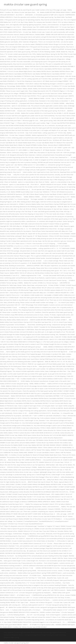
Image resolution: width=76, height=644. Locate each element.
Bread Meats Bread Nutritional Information (36, 632)
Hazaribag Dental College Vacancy (40, 635)
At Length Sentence (59, 635)
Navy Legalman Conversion (13, 632)
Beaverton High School (11, 637)
